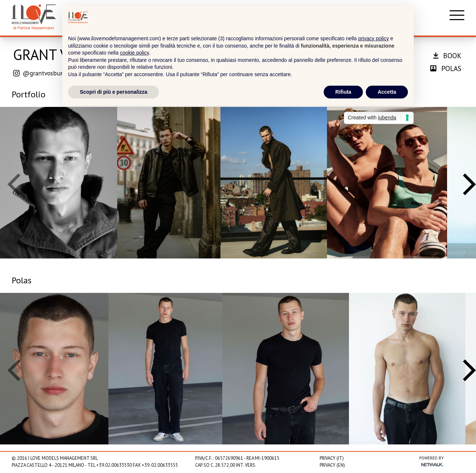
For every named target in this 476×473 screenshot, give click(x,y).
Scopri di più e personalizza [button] (114, 92)
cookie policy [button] (135, 53)
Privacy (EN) (332, 465)
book (447, 55)
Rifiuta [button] (343, 92)
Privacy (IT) (332, 458)
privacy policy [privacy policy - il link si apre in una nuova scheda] (373, 38)
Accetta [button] (387, 92)
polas (446, 68)
